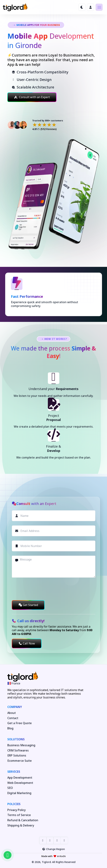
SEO (10, 788)
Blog (10, 728)
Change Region (53, 849)
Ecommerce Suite (20, 761)
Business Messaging (21, 745)
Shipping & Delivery (21, 825)
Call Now (27, 643)
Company (15, 707)
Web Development (20, 783)
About (12, 713)
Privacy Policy (16, 810)
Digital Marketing (19, 793)
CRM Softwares (18, 750)
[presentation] (39, 589)
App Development (20, 778)
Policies (14, 804)
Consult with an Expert (32, 97)
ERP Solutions (17, 756)
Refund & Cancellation (23, 820)
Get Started (28, 605)
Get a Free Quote (20, 723)
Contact (13, 718)
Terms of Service (19, 815)
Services (14, 772)
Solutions (16, 739)
